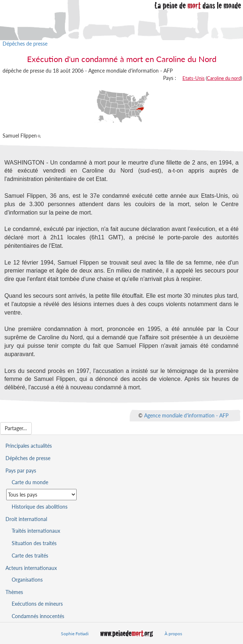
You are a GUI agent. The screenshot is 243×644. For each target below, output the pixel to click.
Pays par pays (21, 471)
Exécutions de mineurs (37, 604)
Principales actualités (29, 446)
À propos (173, 634)
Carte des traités (30, 556)
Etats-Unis (194, 78)
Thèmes (14, 592)
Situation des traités (34, 543)
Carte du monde (30, 482)
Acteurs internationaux (31, 568)
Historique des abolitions (40, 507)
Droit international (26, 519)
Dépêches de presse (25, 44)
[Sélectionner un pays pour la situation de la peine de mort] (41, 495)
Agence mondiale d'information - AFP (186, 415)
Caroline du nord (224, 78)
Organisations (27, 580)
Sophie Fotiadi (75, 634)
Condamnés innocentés (38, 616)
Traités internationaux (36, 531)
